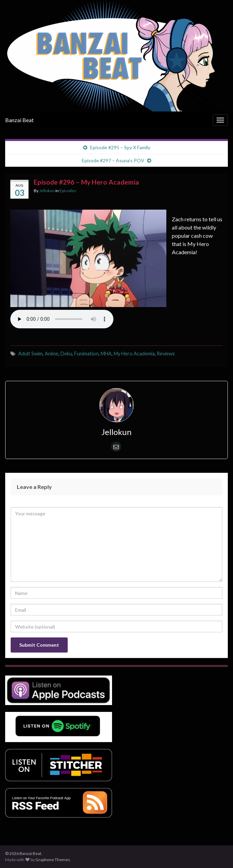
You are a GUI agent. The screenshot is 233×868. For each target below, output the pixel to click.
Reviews (166, 354)
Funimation (86, 354)
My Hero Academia (134, 354)
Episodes (68, 191)
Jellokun (47, 191)
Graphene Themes (53, 860)
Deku (66, 354)
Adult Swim (30, 354)
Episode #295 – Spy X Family (120, 147)
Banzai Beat (19, 120)
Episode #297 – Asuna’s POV (113, 160)
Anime (52, 354)
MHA (106, 354)
